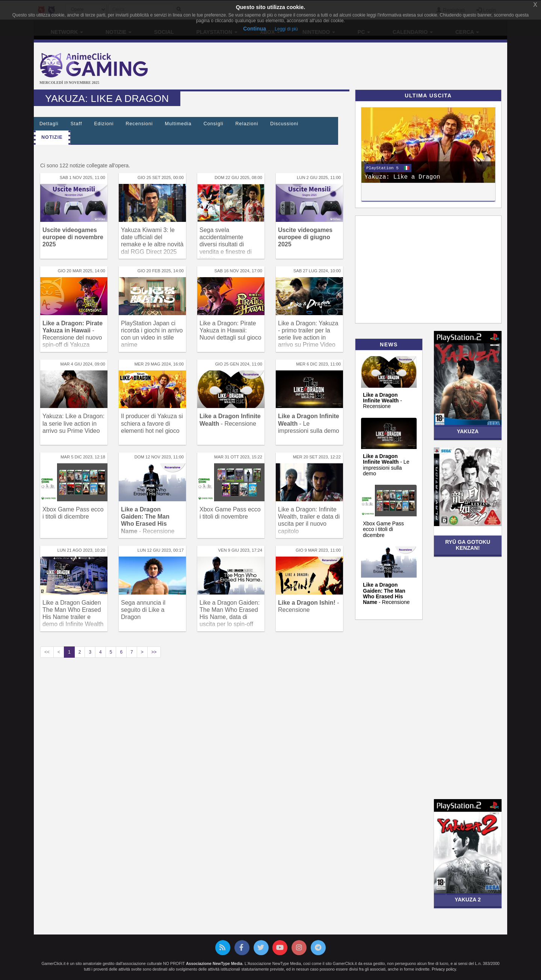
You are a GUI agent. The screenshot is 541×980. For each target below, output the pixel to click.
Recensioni (139, 124)
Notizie (52, 137)
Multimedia (178, 124)
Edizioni (104, 124)
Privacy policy (444, 969)
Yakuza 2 (468, 900)
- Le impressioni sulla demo (309, 423)
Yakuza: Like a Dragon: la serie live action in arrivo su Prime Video (73, 423)
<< (47, 652)
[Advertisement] (349, 67)
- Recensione (382, 401)
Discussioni (284, 124)
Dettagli (49, 124)
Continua (255, 29)
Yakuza (468, 431)
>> (154, 652)
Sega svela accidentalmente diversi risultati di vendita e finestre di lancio (226, 244)
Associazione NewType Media (214, 963)
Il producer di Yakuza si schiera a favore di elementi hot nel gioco (152, 423)
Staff (76, 124)
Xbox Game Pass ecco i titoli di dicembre (383, 529)
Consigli (214, 124)
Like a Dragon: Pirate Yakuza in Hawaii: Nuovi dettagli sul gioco (230, 330)
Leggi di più (286, 29)
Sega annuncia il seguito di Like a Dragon (143, 610)
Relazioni (247, 124)
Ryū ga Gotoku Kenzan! (468, 545)
